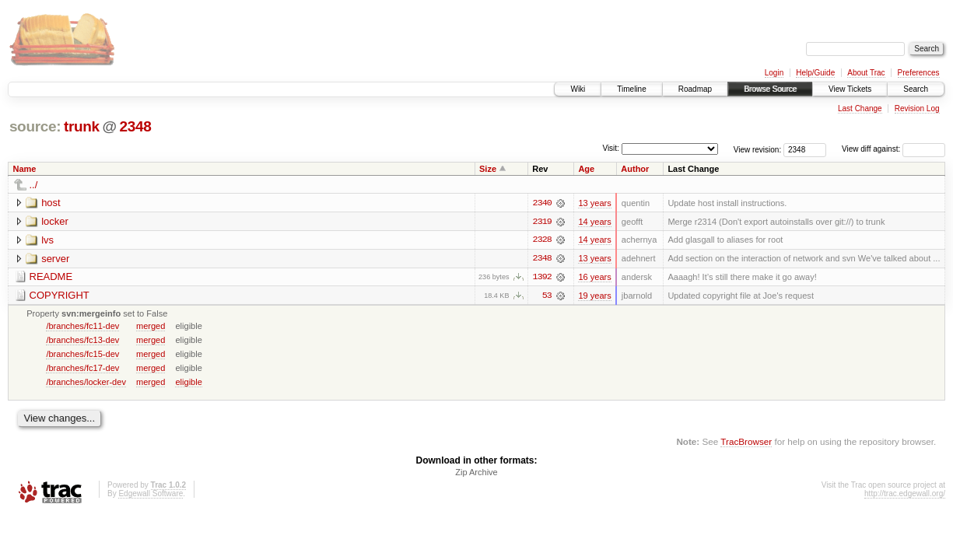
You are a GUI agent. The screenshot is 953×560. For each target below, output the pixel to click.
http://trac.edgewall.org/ (905, 495)
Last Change (860, 108)
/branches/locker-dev (86, 383)
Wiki (578, 89)
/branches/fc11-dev (82, 327)
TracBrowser (746, 442)
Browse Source (770, 89)
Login (774, 73)
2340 (542, 203)
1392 (542, 278)
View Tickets (850, 89)
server (55, 259)
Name (25, 169)
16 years (594, 278)
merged (151, 327)
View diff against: (893, 149)
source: (35, 126)
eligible (188, 383)
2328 (542, 240)
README (51, 277)
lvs (47, 240)
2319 (542, 222)
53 (547, 296)
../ (34, 185)
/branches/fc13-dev (82, 341)
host (51, 203)
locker (55, 221)
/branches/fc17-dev (82, 369)
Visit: (611, 148)
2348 (135, 126)
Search (916, 89)
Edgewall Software (151, 495)
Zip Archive (476, 474)
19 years (594, 296)
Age (586, 169)
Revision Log (917, 108)
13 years (594, 203)
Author (635, 169)
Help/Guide (815, 73)
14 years (594, 222)
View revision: (758, 149)
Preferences (919, 73)
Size (488, 169)
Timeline (631, 89)
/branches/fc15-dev (82, 355)
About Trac (866, 73)
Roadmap (695, 89)
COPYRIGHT (60, 296)
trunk (82, 126)
